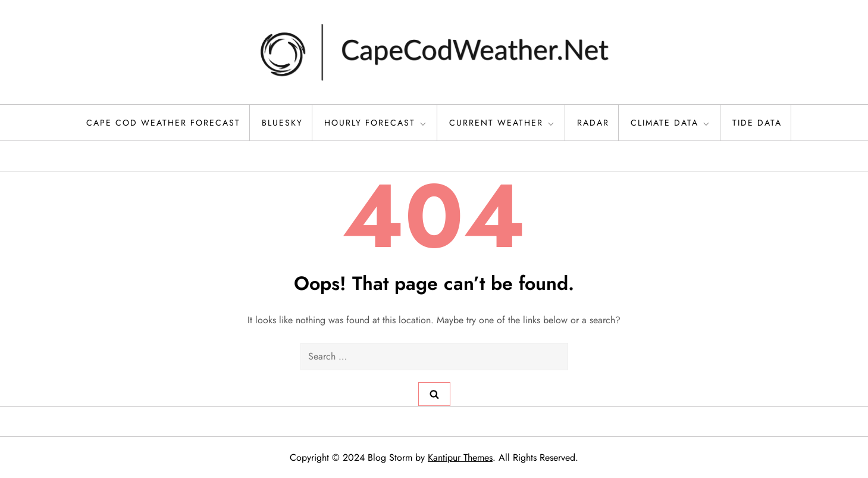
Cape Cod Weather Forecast (163, 123)
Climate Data (671, 123)
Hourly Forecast (376, 123)
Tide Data (757, 123)
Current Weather (502, 123)
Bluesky (282, 123)
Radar (593, 123)
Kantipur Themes (460, 457)
